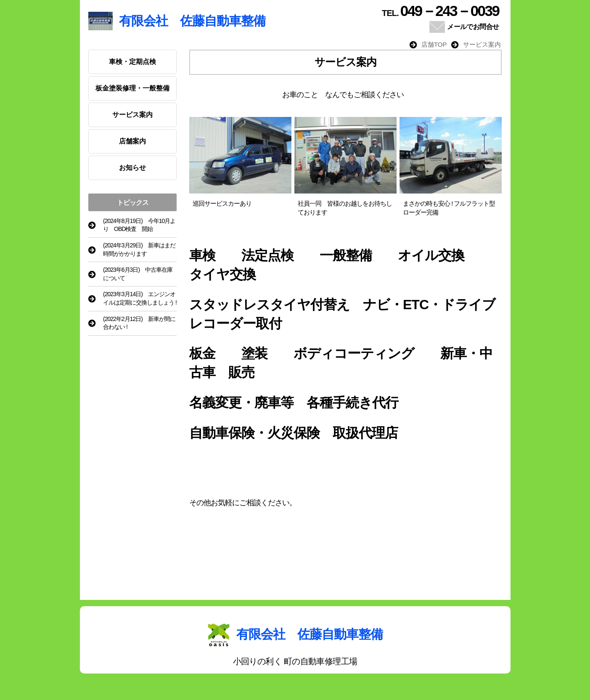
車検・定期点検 (132, 62)
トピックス (133, 203)
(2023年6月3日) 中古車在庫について (138, 274)
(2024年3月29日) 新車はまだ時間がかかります (139, 249)
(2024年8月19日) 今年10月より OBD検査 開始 (139, 225)
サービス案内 (132, 115)
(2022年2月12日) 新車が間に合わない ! (139, 323)
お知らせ (132, 168)
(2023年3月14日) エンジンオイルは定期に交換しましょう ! (140, 298)
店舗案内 (132, 141)
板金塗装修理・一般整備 (132, 88)
